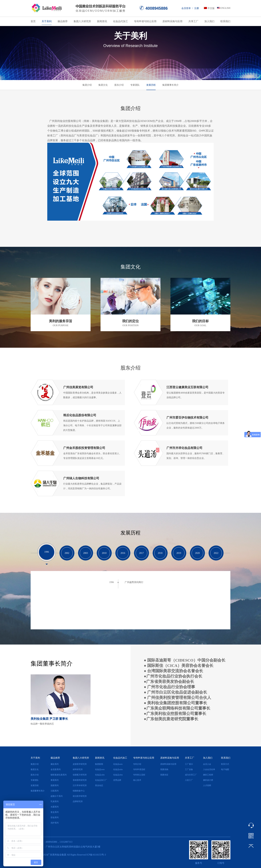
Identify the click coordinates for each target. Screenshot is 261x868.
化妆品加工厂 (101, 780)
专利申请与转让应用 (145, 21)
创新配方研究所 (80, 775)
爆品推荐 (63, 21)
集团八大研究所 (82, 21)
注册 (197, 8)
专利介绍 (137, 764)
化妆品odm (100, 775)
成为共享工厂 (191, 775)
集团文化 (103, 85)
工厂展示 (189, 764)
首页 (33, 21)
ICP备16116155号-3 (96, 855)
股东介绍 (119, 85)
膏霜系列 (55, 780)
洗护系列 (55, 823)
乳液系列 (55, 801)
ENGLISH (225, 8)
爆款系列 (55, 764)
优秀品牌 (117, 780)
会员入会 (207, 764)
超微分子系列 (57, 796)
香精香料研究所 (80, 780)
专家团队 (135, 85)
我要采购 (164, 769)
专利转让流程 (139, 775)
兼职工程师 (208, 775)
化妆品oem (100, 769)
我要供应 (164, 775)
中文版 (211, 8)
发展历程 (151, 85)
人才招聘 (207, 785)
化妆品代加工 (121, 21)
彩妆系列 (55, 817)
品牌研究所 (78, 801)
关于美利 (47, 21)
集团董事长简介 (170, 85)
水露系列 (55, 807)
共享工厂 (193, 21)
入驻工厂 (189, 780)
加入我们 (209, 21)
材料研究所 (78, 769)
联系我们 (225, 21)
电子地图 (225, 769)
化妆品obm (118, 775)
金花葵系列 (56, 769)
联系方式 (225, 764)
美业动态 (99, 785)
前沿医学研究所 (80, 796)
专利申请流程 (139, 769)
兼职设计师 (208, 780)
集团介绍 (87, 85)
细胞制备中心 (79, 791)
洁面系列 (55, 791)
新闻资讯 (102, 21)
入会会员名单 (209, 769)
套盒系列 (55, 812)
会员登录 (186, 8)
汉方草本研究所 (80, 785)
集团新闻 (99, 764)
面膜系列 (55, 785)
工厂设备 (189, 769)
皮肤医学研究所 (80, 764)
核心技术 (137, 780)
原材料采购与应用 (172, 21)
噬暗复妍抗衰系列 (59, 775)
